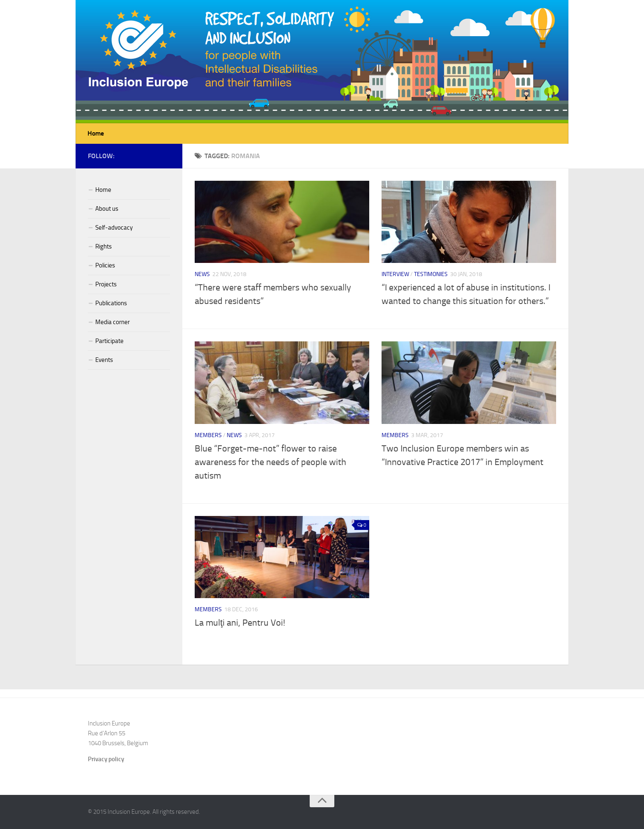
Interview (395, 274)
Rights (103, 246)
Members (208, 435)
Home (96, 133)
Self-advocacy (114, 228)
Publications (111, 303)
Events (104, 360)
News (202, 274)
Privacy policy (106, 759)
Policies (105, 265)
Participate (109, 341)
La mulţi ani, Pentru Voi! (240, 623)
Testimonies (431, 274)
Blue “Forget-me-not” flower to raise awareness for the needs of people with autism (270, 462)
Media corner (113, 322)
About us (107, 209)
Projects (106, 284)
